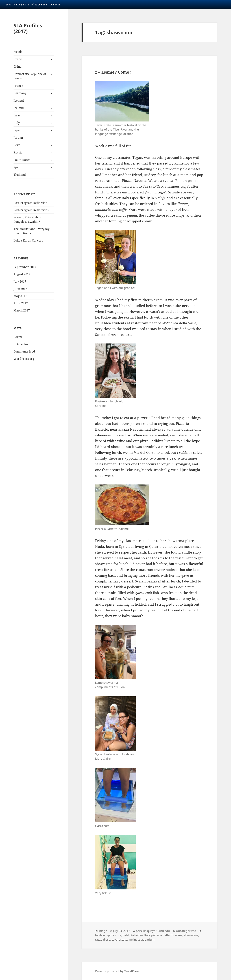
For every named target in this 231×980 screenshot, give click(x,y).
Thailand (20, 175)
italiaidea (137, 935)
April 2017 (21, 303)
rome (179, 935)
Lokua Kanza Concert (28, 240)
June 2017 (20, 289)
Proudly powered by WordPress (117, 971)
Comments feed (24, 351)
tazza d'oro (103, 940)
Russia (18, 152)
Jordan (18, 138)
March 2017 (22, 310)
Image (103, 931)
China (18, 67)
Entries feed (22, 344)
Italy (17, 123)
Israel (18, 115)
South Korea (22, 160)
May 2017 (20, 296)
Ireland (19, 108)
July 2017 (20, 281)
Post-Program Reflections (31, 210)
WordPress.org (24, 359)
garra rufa (114, 935)
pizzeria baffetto (162, 935)
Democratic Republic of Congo (30, 76)
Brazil (18, 59)
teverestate (119, 940)
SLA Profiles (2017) (28, 28)
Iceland (19, 101)
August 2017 (22, 274)
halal (126, 935)
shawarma (191, 935)
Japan (18, 130)
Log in (18, 337)
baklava (100, 935)
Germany (20, 93)
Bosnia (18, 52)
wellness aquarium (142, 940)
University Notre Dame (33, 5)
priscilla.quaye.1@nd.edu (153, 931)
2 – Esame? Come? (113, 72)
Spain (17, 167)
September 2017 (25, 267)
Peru (17, 145)
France (18, 86)
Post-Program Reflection (30, 203)
